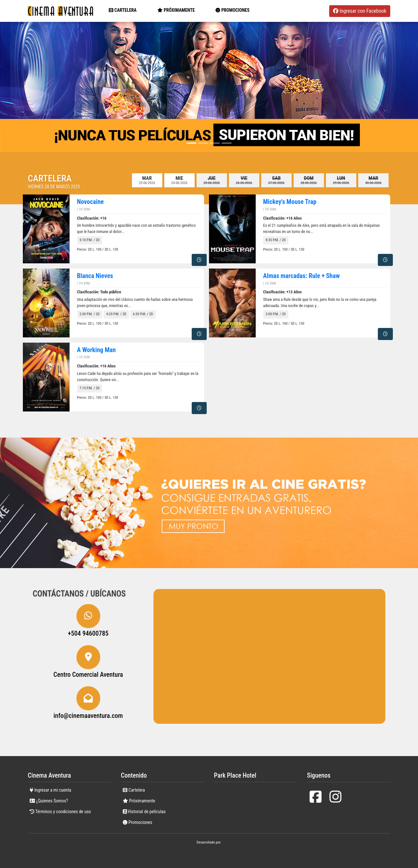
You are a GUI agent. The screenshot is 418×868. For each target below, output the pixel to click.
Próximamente (139, 801)
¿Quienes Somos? (49, 801)
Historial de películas (144, 812)
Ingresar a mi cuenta (50, 790)
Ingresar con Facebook (360, 11)
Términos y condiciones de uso (60, 812)
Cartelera (123, 10)
